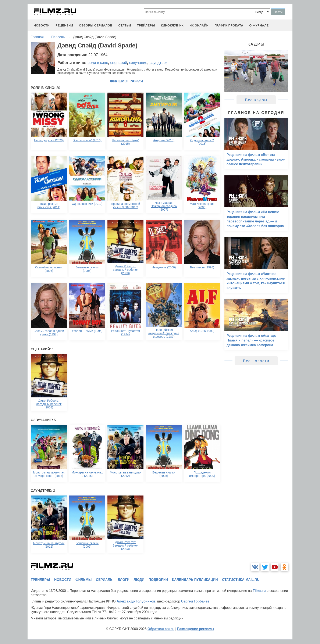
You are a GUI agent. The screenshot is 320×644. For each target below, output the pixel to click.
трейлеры (146, 25)
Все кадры (256, 100)
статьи (125, 25)
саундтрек (158, 63)
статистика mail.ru (241, 580)
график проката (229, 25)
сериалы (105, 580)
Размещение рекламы (196, 629)
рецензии (64, 25)
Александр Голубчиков (136, 601)
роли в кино (98, 63)
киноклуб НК (172, 25)
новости (42, 25)
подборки (158, 580)
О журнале (259, 25)
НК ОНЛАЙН (199, 25)
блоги (123, 580)
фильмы (83, 580)
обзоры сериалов (96, 25)
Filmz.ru (259, 591)
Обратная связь (161, 629)
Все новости (256, 361)
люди (139, 580)
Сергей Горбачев (195, 601)
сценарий (119, 63)
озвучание (138, 63)
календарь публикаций (195, 580)
